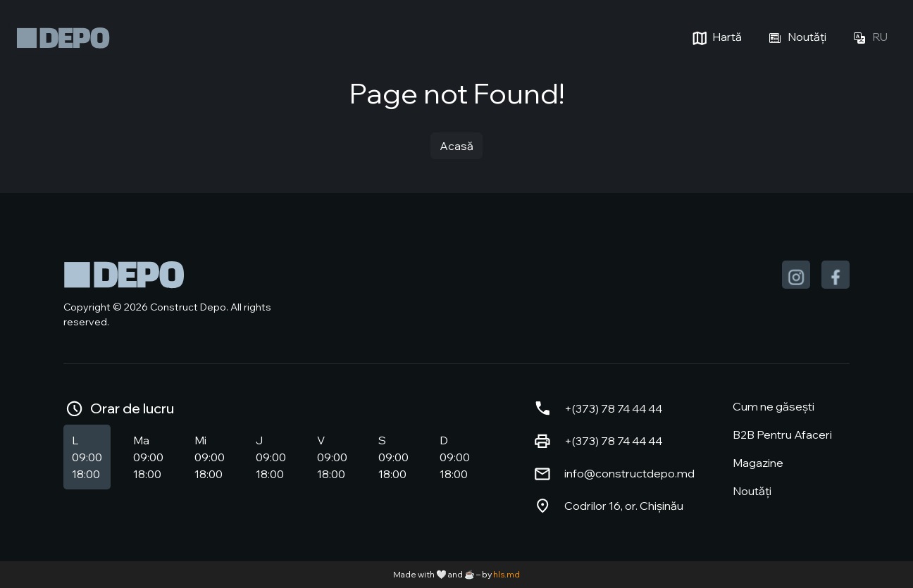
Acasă (456, 146)
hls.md (507, 574)
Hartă (715, 38)
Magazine (758, 463)
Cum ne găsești (774, 406)
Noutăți (795, 38)
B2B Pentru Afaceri (782, 434)
